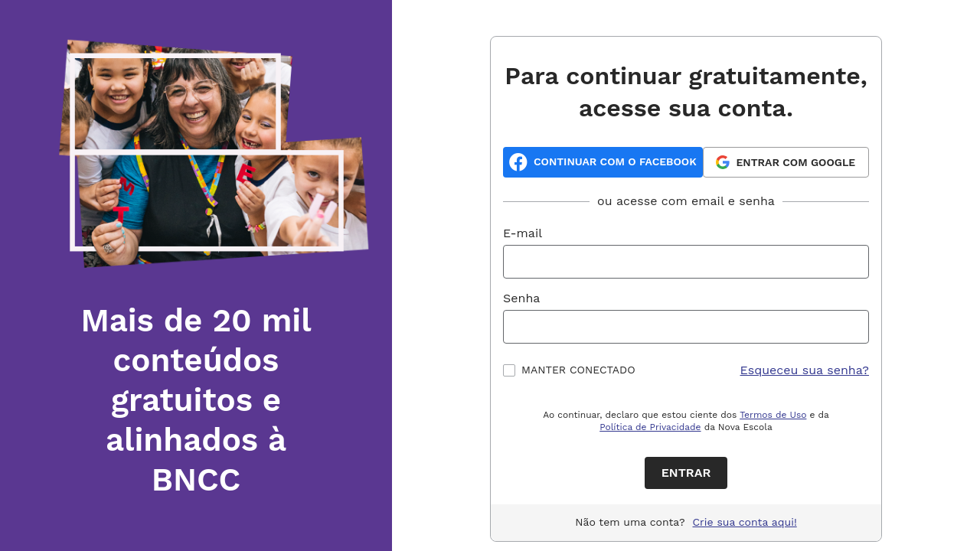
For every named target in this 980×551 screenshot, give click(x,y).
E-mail (523, 233)
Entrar (686, 473)
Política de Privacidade (650, 427)
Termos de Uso (773, 415)
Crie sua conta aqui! (745, 522)
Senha (521, 298)
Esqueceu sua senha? (805, 370)
